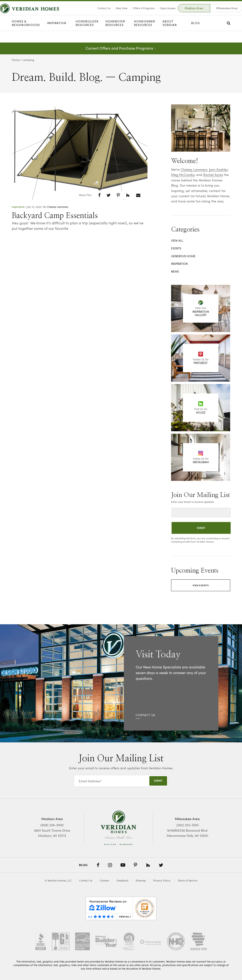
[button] (99, 195)
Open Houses (156, 14)
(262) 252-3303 (187, 825)
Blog (196, 35)
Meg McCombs (183, 175)
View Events (201, 585)
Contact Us (92, 14)
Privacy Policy (162, 880)
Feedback (122, 880)
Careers (104, 880)
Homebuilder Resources (87, 35)
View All (177, 240)
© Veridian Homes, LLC (58, 880)
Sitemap (141, 880)
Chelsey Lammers (58, 207)
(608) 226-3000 (52, 825)
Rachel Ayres (213, 175)
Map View (110, 14)
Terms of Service (188, 880)
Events (176, 248)
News (175, 271)
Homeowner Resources (145, 35)
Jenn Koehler (218, 169)
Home (16, 60)
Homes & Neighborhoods (26, 35)
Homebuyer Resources (115, 35)
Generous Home (183, 256)
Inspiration (57, 35)
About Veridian (170, 35)
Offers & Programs (132, 14)
